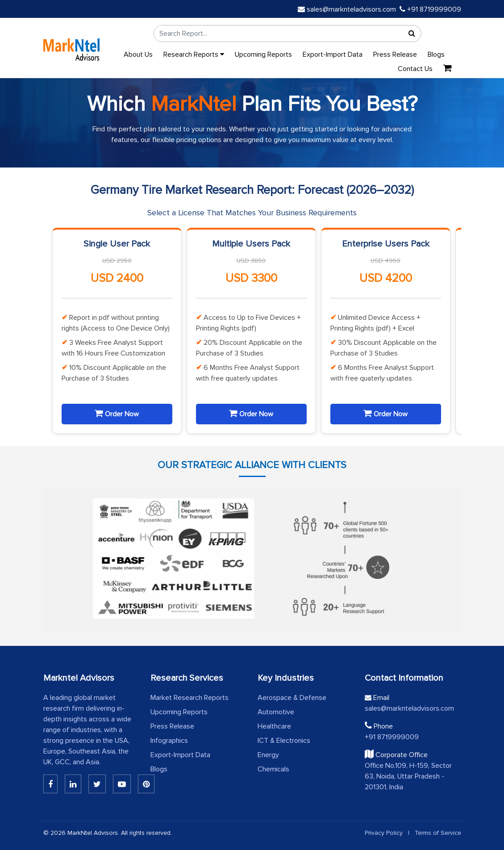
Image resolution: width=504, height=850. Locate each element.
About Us (138, 54)
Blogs (436, 54)
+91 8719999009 (430, 9)
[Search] (412, 33)
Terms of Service (438, 833)
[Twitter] (97, 784)
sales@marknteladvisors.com (347, 9)
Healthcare (274, 726)
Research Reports (194, 54)
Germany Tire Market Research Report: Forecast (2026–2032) (252, 190)
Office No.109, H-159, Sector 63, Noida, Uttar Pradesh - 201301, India (408, 776)
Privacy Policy (384, 833)
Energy (268, 755)
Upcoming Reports (263, 54)
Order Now (117, 414)
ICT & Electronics (284, 741)
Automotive (276, 712)
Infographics (169, 741)
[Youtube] (122, 784)
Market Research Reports (190, 698)
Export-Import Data (333, 54)
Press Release (395, 54)
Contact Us (415, 69)
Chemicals (273, 769)
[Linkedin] (50, 784)
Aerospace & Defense (292, 698)
